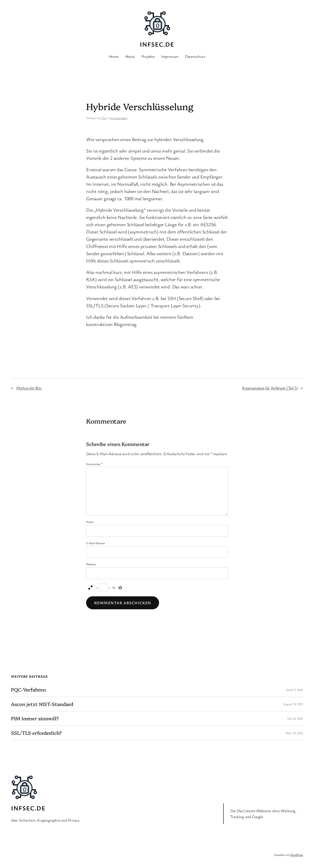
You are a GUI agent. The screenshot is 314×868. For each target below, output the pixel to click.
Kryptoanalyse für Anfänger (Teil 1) (270, 388)
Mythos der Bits (29, 388)
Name (90, 522)
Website (91, 564)
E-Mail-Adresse (95, 543)
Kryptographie (119, 118)
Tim (104, 118)
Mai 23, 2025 (295, 718)
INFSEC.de (157, 44)
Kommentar (94, 464)
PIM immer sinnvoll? (35, 718)
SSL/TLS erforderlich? (36, 733)
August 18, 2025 (293, 704)
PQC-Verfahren (28, 690)
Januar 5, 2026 (295, 690)
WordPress (297, 855)
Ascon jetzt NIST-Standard (42, 704)
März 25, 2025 (294, 733)
